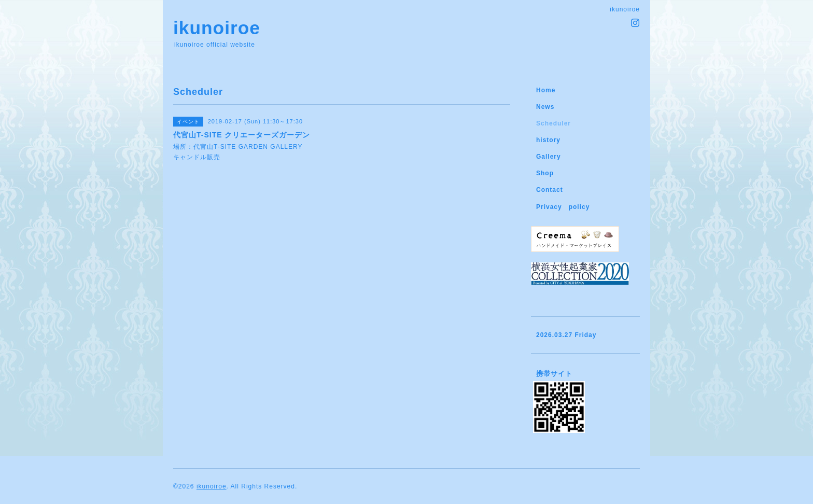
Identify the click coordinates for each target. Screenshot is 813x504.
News (545, 107)
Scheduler (553, 123)
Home (546, 90)
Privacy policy (563, 207)
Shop (545, 173)
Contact (550, 190)
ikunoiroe (217, 28)
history (548, 140)
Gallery (549, 157)
